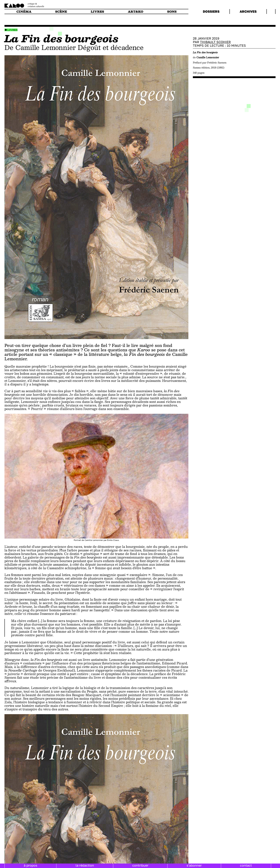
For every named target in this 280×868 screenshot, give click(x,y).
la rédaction (85, 865)
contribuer (140, 865)
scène (61, 11)
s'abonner (194, 865)
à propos (31, 865)
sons (172, 11)
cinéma (24, 11)
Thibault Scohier (215, 42)
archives (248, 11)
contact (246, 865)
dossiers (211, 11)
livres (97, 11)
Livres (12, 30)
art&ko (136, 11)
